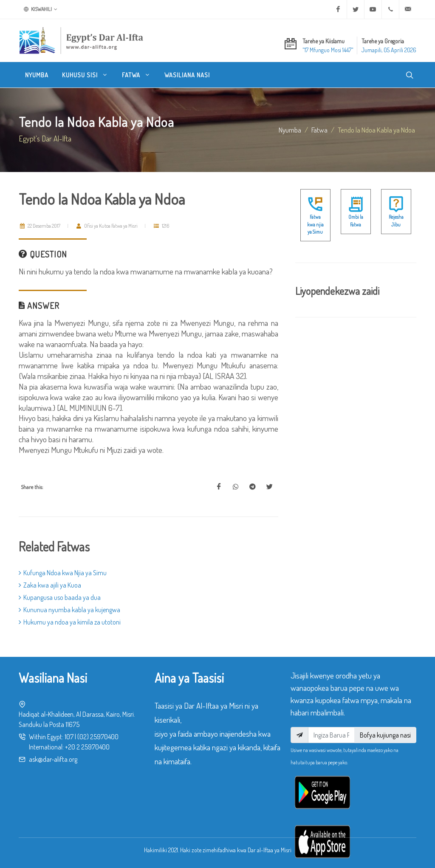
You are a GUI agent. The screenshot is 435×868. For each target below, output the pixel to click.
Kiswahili (41, 9)
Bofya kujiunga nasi (385, 735)
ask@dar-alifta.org (53, 759)
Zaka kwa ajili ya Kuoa (50, 585)
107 (69, 737)
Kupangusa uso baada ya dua (60, 597)
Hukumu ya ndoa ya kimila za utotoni (70, 622)
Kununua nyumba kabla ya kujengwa (69, 610)
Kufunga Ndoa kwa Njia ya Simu (63, 573)
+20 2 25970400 (87, 747)
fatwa (319, 130)
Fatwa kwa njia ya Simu (315, 224)
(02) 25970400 (98, 737)
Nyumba (290, 130)
